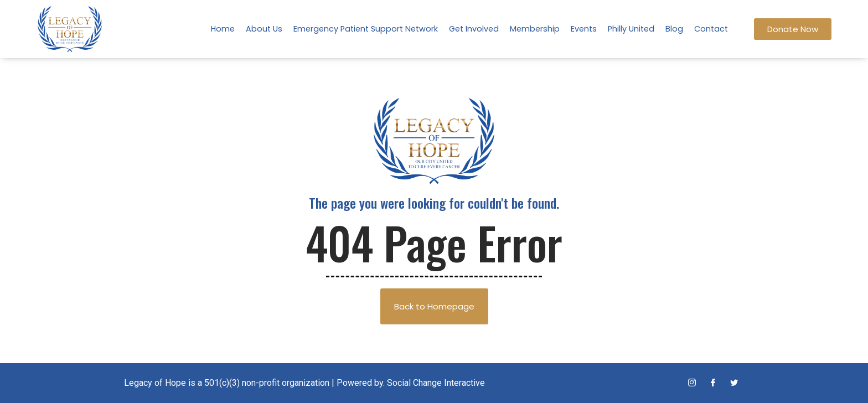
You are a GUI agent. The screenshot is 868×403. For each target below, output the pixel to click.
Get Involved (474, 29)
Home (223, 29)
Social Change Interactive (436, 383)
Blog (674, 29)
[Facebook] (713, 383)
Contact (711, 29)
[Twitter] (734, 383)
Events (584, 29)
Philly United (631, 29)
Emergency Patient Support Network (366, 29)
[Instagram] (692, 383)
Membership (535, 29)
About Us (264, 29)
